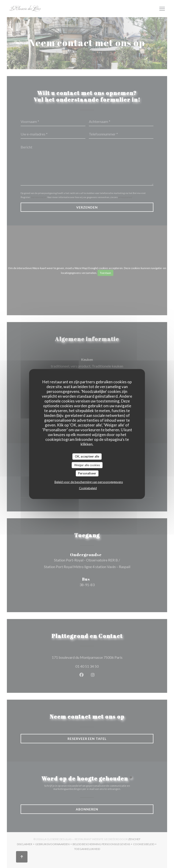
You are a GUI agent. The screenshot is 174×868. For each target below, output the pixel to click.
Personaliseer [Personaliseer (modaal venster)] (87, 473)
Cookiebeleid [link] (88, 488)
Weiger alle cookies (87, 465)
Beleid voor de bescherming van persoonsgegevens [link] (89, 482)
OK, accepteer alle (87, 456)
